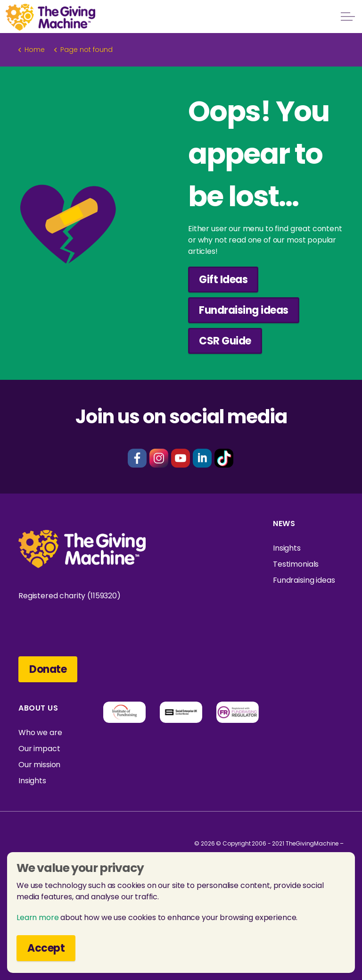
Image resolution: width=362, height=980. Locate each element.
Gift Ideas (223, 280)
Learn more (38, 917)
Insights (287, 548)
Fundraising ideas (244, 310)
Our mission (39, 765)
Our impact (39, 749)
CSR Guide (225, 341)
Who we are (40, 733)
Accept (46, 948)
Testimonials (296, 564)
